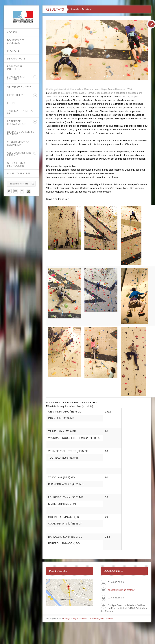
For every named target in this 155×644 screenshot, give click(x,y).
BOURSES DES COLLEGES (16, 41)
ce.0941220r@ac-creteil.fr (122, 590)
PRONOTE (13, 51)
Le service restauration (17, 123)
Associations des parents (19, 154)
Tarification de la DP (20, 112)
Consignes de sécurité (16, 78)
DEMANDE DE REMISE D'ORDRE (21, 133)
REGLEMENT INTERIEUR (15, 68)
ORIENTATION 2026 (19, 87)
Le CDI (11, 103)
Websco (109, 619)
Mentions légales (96, 619)
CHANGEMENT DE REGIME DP (18, 143)
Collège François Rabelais (75, 619)
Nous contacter (19, 173)
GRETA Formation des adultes (19, 164)
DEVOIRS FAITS (16, 58)
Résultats (86, 9)
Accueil (12, 32)
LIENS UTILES (15, 95)
